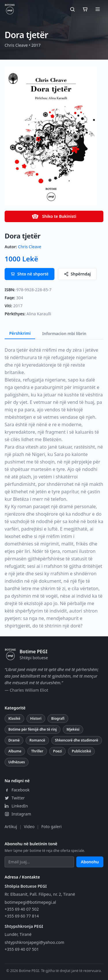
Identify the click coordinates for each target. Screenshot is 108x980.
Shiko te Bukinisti (54, 216)
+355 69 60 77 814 (22, 916)
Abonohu (90, 862)
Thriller (37, 751)
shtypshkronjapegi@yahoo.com (34, 942)
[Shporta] (85, 9)
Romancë (37, 740)
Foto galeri (52, 827)
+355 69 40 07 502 (22, 909)
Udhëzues (17, 762)
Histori (36, 718)
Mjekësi (73, 729)
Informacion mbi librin (64, 333)
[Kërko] (72, 9)
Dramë (14, 740)
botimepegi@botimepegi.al (30, 902)
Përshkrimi (20, 333)
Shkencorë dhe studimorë (77, 740)
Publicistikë (81, 751)
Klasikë (14, 718)
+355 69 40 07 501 (22, 949)
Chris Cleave (30, 247)
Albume (15, 751)
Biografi (58, 718)
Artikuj (11, 827)
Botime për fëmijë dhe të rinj (33, 729)
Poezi (57, 751)
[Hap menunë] (98, 9)
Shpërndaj (77, 274)
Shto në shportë (30, 274)
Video (29, 827)
